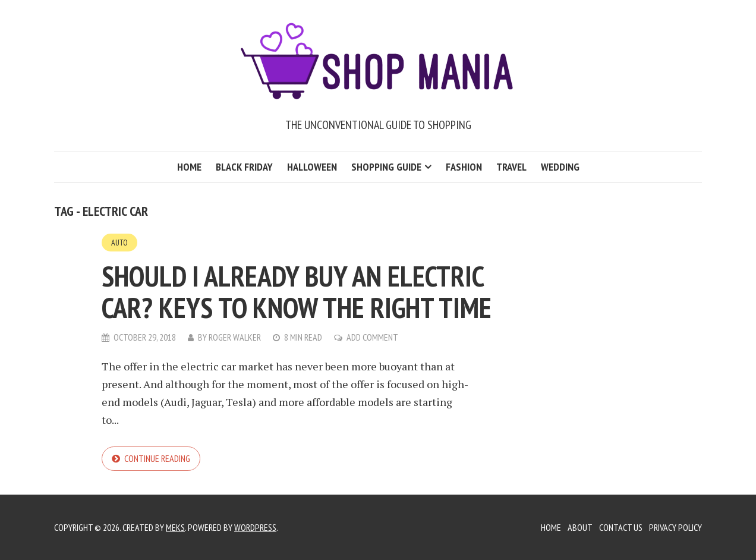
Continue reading (157, 458)
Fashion (464, 167)
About (580, 527)
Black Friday (244, 167)
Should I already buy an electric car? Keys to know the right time (297, 292)
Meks (175, 527)
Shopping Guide (386, 167)
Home (189, 167)
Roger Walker (235, 337)
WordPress (255, 527)
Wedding (560, 167)
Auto (119, 243)
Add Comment (372, 337)
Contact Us (621, 527)
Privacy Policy (675, 527)
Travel (511, 167)
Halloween (312, 167)
